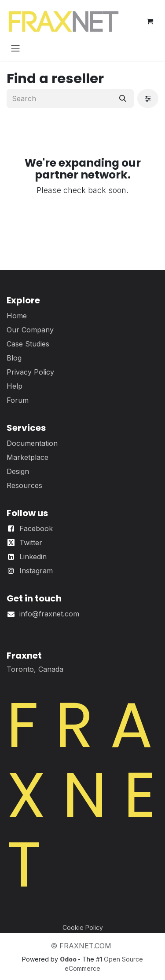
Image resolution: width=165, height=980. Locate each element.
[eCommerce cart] (150, 21)
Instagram (36, 571)
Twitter (31, 543)
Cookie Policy (83, 927)
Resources (24, 485)
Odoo (69, 959)
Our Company (30, 330)
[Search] (123, 98)
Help (15, 386)
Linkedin (33, 557)
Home (17, 316)
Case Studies (28, 344)
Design (18, 471)
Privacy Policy (30, 372)
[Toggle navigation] (15, 48)
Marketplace (27, 457)
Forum (18, 400)
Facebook (36, 528)
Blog (14, 358)
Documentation (32, 443)
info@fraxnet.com (49, 614)
